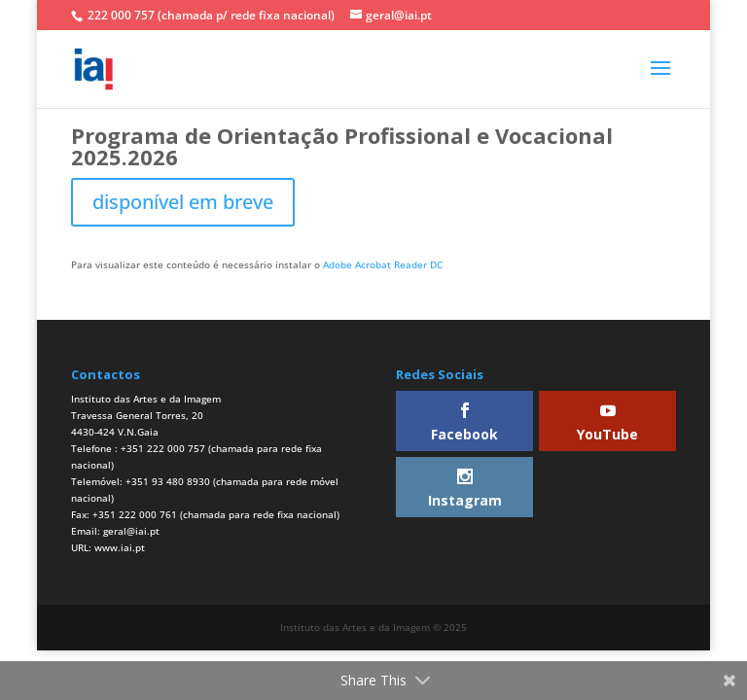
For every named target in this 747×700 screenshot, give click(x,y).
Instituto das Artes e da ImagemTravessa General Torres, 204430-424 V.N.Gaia (146, 415)
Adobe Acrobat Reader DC (383, 264)
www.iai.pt (120, 547)
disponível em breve (183, 202)
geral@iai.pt (131, 531)
